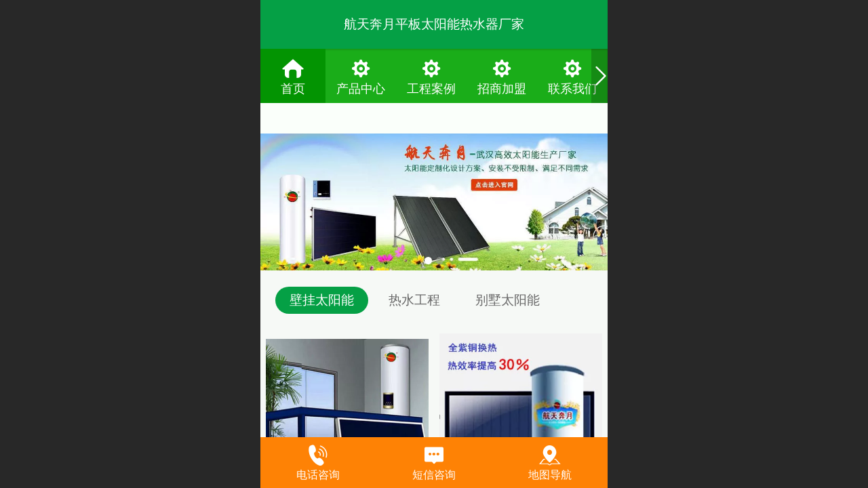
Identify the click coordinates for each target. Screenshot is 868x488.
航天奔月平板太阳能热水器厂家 (434, 24)
